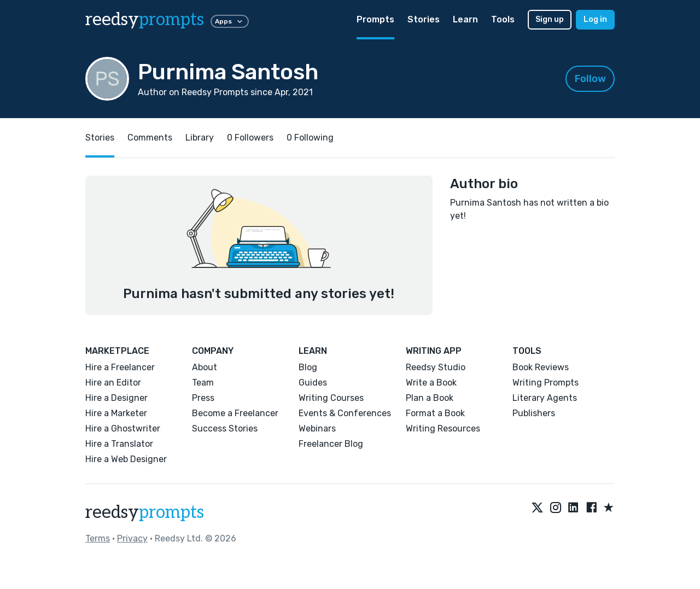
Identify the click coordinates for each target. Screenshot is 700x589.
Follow (590, 79)
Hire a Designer (116, 398)
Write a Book (431, 383)
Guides (313, 383)
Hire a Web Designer (126, 459)
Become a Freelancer (235, 413)
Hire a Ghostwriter (123, 428)
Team (203, 383)
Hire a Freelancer (120, 367)
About (205, 367)
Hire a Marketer (116, 413)
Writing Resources (443, 428)
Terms (98, 538)
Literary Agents (545, 398)
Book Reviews (541, 367)
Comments (150, 138)
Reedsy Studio (436, 367)
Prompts (375, 19)
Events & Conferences (345, 413)
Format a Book (435, 413)
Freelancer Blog (331, 444)
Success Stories (225, 428)
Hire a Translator (119, 444)
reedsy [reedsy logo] (145, 20)
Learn (465, 19)
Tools (503, 19)
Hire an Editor (113, 383)
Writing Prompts (546, 383)
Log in (595, 19)
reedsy (145, 512)
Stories (424, 19)
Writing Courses (331, 398)
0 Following (310, 138)
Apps (230, 21)
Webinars (317, 428)
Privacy (132, 538)
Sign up (550, 19)
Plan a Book (430, 398)
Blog (308, 367)
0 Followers (250, 138)
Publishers (534, 413)
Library (200, 138)
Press (203, 398)
